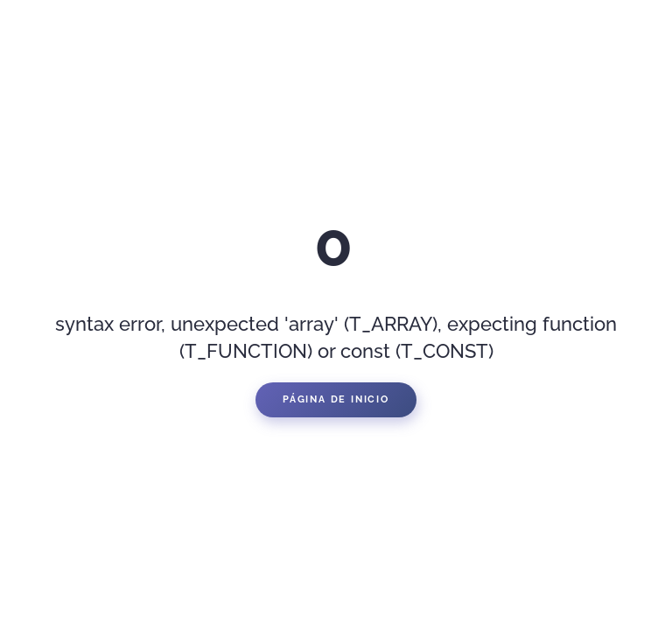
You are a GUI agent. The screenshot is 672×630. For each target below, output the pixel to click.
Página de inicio (336, 399)
